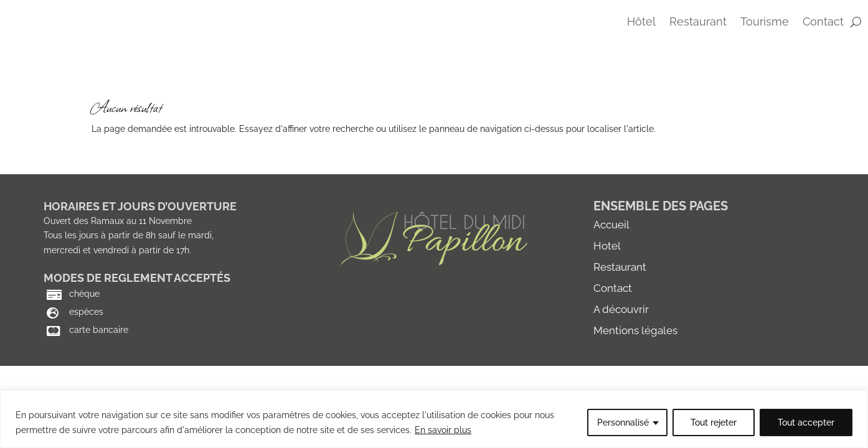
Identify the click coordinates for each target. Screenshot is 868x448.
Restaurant (698, 23)
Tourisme (765, 23)
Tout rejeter (714, 422)
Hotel (607, 274)
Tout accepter (806, 422)
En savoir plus (443, 430)
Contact (613, 317)
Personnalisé (623, 422)
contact (823, 23)
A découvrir (621, 338)
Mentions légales (635, 359)
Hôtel (641, 23)
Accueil (611, 253)
